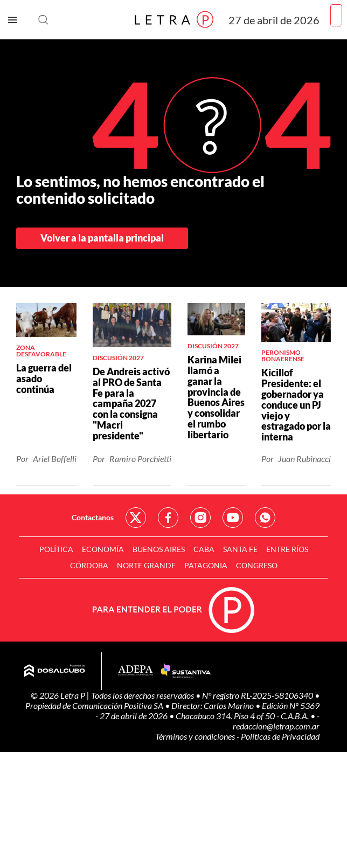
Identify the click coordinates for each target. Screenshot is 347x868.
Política (56, 549)
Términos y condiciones (196, 736)
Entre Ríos (287, 549)
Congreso (257, 565)
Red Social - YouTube (233, 518)
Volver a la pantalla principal (102, 238)
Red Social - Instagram (200, 518)
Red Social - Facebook (168, 518)
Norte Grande (146, 565)
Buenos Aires (159, 549)
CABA (204, 549)
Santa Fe (240, 549)
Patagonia (206, 565)
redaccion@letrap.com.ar (276, 726)
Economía (103, 549)
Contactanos (93, 517)
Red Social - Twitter (136, 518)
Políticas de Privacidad (280, 736)
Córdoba (89, 565)
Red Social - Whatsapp (265, 518)
